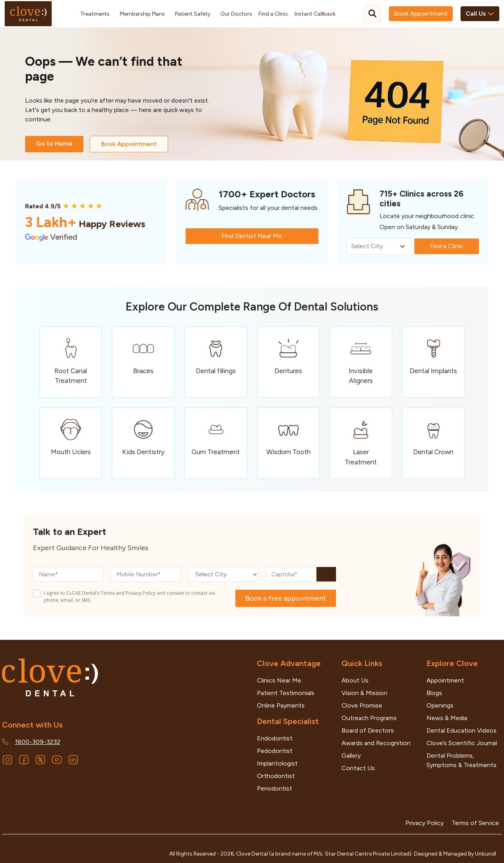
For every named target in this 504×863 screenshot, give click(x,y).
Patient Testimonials (286, 693)
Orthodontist (276, 776)
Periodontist (275, 788)
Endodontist (275, 738)
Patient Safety (193, 14)
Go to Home (54, 144)
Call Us (480, 14)
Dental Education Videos (462, 730)
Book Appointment (421, 14)
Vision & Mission (364, 693)
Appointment (445, 680)
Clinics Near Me (279, 680)
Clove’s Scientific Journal (462, 743)
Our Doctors (236, 14)
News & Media (447, 718)
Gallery (351, 756)
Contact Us (358, 768)
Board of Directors (368, 730)
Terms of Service (475, 823)
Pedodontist (275, 751)
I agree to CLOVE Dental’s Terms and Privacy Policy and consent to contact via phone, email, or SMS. (129, 597)
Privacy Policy (425, 823)
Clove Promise (362, 705)
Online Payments (281, 705)
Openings (440, 705)
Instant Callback (315, 14)
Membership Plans (142, 14)
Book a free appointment (286, 598)
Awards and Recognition (376, 743)
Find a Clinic (273, 14)
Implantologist (277, 763)
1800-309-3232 (38, 742)
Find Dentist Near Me (252, 236)
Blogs (434, 693)
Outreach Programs (369, 718)
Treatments (95, 14)
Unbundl (486, 854)
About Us (355, 680)
